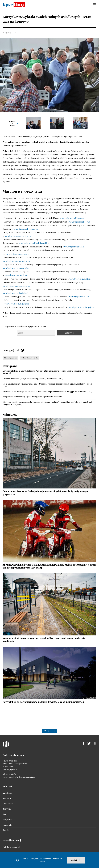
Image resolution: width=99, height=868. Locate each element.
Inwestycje (7, 798)
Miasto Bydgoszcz (11, 358)
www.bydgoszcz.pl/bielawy (17, 275)
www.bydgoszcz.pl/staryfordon (18, 236)
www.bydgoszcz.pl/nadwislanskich (34, 243)
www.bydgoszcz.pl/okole (74, 247)
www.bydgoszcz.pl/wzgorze (17, 254)
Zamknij (74, 860)
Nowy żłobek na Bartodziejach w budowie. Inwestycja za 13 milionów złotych (43, 702)
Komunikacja (8, 804)
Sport (5, 814)
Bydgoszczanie (9, 819)
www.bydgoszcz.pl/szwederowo (16, 286)
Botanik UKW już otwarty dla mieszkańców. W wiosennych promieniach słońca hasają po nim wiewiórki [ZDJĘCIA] (49, 392)
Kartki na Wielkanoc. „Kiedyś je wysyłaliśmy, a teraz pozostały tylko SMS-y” (33, 379)
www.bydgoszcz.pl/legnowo (72, 218)
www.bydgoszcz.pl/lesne (80, 297)
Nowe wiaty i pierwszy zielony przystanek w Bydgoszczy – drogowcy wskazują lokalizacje (44, 640)
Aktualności (7, 793)
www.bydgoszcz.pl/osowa (79, 222)
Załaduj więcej (48, 731)
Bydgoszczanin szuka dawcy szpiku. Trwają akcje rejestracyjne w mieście (32, 397)
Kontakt (6, 830)
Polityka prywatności (11, 847)
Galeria (12, 123)
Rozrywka (7, 809)
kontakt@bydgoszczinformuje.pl (22, 777)
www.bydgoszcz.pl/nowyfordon (16, 261)
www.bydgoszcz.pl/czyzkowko (16, 268)
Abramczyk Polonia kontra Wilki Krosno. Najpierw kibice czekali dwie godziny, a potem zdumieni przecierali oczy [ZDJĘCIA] (49, 566)
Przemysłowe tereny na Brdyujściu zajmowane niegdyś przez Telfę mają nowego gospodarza (45, 493)
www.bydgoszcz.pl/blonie (80, 279)
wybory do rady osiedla (30, 358)
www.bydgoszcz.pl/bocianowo (25, 229)
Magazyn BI (7, 825)
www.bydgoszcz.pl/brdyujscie (81, 307)
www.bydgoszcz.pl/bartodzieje (16, 293)
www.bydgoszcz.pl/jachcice (18, 304)
